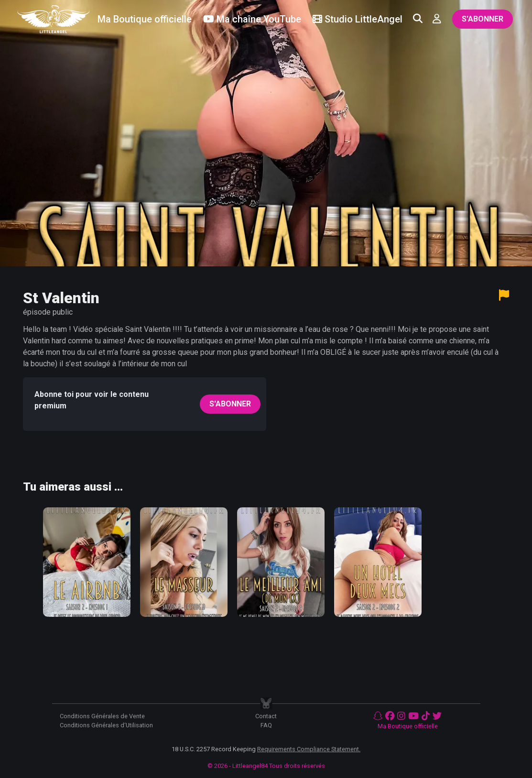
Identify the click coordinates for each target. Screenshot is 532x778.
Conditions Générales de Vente (102, 716)
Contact (266, 716)
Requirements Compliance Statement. (309, 749)
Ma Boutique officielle (408, 726)
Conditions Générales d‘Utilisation (106, 725)
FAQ (266, 725)
